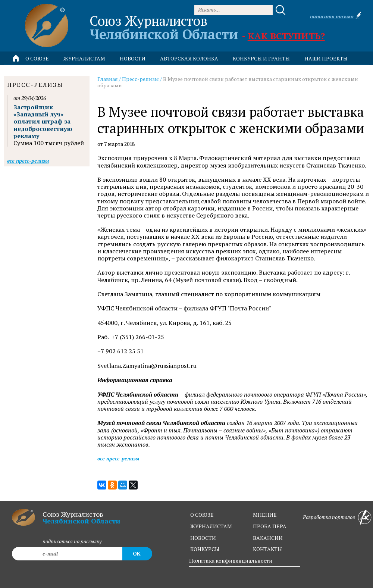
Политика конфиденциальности (231, 561)
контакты (267, 549)
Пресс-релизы (140, 79)
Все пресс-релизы (118, 458)
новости (133, 58)
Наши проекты (326, 58)
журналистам (211, 526)
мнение (265, 515)
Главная (108, 79)
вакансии (268, 538)
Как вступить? (286, 36)
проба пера (270, 526)
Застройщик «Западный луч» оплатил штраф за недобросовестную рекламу (43, 121)
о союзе (202, 515)
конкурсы (205, 549)
